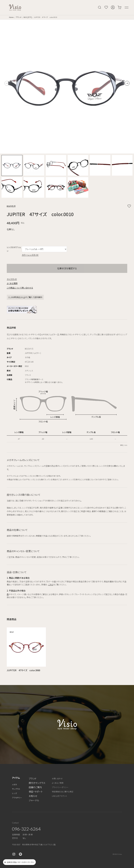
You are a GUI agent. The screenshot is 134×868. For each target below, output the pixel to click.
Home (11, 17)
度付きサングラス (37, 783)
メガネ (15, 784)
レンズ (14, 793)
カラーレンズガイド (30, 255)
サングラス (16, 789)
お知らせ (33, 796)
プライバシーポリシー (60, 787)
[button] (127, 83)
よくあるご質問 (58, 783)
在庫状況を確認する (67, 268)
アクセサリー (17, 798)
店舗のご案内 (35, 787)
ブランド (19, 17)
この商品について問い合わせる (20, 288)
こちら (51, 585)
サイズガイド (12, 279)
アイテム (16, 778)
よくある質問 (12, 283)
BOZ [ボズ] (28, 17)
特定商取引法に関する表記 (63, 792)
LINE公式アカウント (59, 796)
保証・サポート (36, 792)
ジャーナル (34, 800)
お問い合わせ (57, 778)
